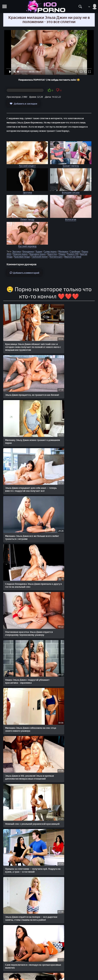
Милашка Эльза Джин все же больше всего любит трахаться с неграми (25, 421)
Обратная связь (49, 972)
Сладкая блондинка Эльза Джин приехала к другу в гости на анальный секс (69, 423)
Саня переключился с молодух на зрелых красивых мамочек (70, 586)
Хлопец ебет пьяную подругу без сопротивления (70, 794)
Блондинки (28, 251)
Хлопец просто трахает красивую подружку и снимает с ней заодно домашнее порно (70, 628)
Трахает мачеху (71, 166)
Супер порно (50, 251)
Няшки (62, 254)
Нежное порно (20, 254)
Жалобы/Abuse (49, 969)
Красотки (52, 254)
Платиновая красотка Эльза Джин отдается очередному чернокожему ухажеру (25, 464)
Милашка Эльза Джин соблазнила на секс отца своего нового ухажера (25, 503)
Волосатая (71, 220)
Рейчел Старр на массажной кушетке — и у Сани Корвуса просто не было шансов (26, 628)
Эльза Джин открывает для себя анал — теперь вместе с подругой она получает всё (72, 381)
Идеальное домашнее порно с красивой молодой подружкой (22, 918)
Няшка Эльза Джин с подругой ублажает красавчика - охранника (71, 462)
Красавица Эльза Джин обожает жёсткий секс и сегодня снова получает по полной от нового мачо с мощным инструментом (25, 339)
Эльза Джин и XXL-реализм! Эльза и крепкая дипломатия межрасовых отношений (71, 505)
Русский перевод (27, 246)
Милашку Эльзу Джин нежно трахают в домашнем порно (26, 380)
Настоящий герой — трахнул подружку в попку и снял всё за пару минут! (72, 878)
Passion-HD (73, 254)
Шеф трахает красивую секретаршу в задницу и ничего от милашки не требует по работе (72, 669)
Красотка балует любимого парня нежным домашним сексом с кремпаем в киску (24, 878)
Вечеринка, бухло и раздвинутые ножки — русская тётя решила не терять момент (23, 669)
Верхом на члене (73, 257)
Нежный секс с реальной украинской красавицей (25, 545)
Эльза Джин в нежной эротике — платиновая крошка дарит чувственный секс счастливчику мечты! (70, 712)
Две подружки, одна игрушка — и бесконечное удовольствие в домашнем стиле (24, 837)
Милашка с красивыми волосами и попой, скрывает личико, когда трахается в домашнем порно (71, 919)
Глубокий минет (40, 257)
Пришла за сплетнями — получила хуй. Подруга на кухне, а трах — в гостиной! (71, 546)
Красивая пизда (22, 257)
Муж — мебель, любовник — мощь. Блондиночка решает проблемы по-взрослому (71, 837)
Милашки (63, 251)
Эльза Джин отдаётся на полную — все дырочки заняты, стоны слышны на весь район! (25, 587)
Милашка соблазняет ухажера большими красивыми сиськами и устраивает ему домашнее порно (24, 796)
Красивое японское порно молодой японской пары (71, 753)
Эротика (27, 193)
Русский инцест (27, 166)
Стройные (75, 251)
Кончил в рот (56, 257)
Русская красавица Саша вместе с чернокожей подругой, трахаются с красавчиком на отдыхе (25, 755)
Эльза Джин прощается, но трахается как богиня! (72, 336)
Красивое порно (38, 254)
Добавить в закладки (23, 104)
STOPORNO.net (15, 955)
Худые (39, 251)
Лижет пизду (27, 220)
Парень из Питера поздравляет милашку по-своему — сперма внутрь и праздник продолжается (26, 711)
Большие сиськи (71, 193)
